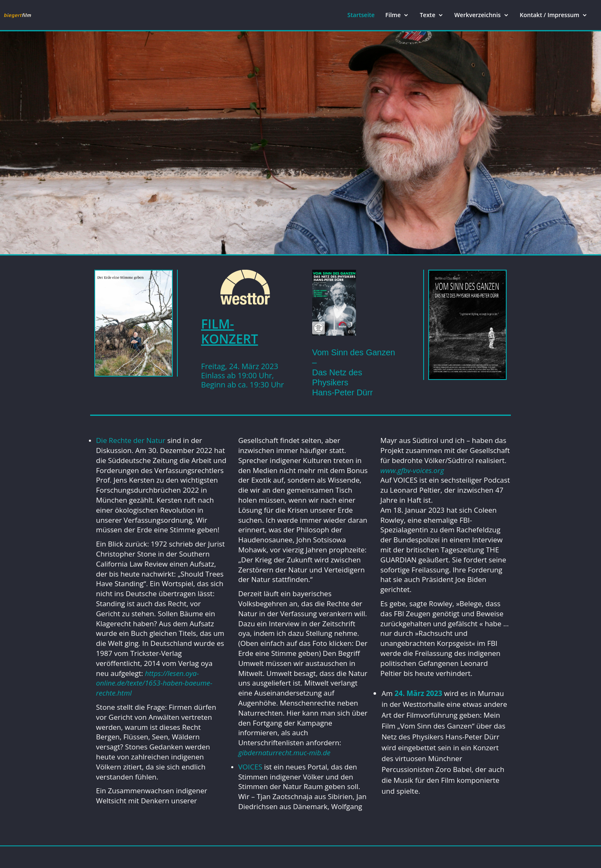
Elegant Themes (133, 857)
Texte (428, 15)
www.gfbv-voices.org (412, 470)
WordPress (211, 857)
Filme (393, 15)
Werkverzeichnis (478, 15)
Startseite (361, 15)
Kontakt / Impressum (549, 15)
